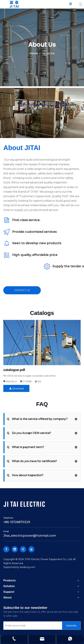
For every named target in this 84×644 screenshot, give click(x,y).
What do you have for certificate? (32, 461)
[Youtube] (31, 549)
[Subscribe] (71, 626)
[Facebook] (6, 549)
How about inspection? (25, 475)
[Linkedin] (15, 549)
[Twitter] (23, 549)
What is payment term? (25, 447)
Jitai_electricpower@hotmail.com (30, 536)
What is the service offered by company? (37, 419)
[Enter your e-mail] (32, 626)
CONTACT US (22, 290)
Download (16, 388)
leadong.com (28, 567)
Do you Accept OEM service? (29, 433)
